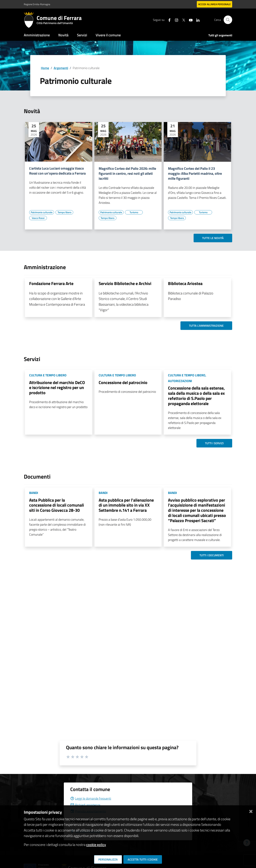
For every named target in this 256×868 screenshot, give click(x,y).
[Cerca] (228, 20)
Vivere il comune (108, 35)
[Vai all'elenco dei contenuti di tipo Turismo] (134, 212)
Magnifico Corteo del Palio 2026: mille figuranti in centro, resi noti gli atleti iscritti (127, 173)
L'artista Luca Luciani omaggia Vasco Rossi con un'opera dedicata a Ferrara (57, 171)
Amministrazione (37, 35)
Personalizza (108, 859)
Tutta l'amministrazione (206, 326)
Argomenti (61, 68)
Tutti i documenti (212, 555)
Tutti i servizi (214, 443)
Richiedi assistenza (85, 805)
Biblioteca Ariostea (185, 283)
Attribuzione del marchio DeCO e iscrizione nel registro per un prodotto (57, 388)
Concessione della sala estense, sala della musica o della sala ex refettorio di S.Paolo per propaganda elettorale (196, 396)
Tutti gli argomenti (220, 35)
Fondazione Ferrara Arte (51, 283)
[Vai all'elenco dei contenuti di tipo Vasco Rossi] (38, 218)
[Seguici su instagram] (175, 20)
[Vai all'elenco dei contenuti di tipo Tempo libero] (64, 212)
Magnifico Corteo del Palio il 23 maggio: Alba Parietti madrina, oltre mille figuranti (195, 173)
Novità (63, 35)
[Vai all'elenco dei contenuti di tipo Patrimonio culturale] (42, 212)
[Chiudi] (251, 811)
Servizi (82, 35)
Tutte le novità (213, 238)
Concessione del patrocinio (123, 382)
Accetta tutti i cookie (143, 859)
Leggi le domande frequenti (91, 798)
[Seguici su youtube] (189, 20)
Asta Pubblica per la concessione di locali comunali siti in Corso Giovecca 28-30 (57, 505)
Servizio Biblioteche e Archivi (125, 283)
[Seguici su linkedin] (196, 20)
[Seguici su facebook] (168, 20)
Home (45, 68)
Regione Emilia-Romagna (37, 4)
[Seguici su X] (182, 20)
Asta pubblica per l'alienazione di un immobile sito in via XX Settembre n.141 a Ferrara (126, 505)
